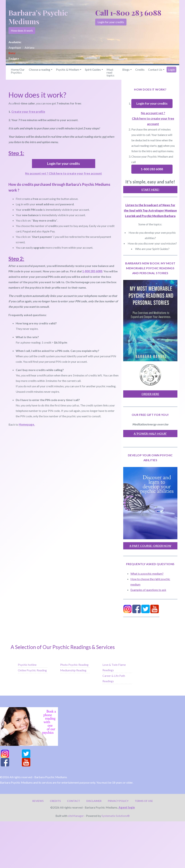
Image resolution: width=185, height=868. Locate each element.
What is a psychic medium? (147, 574)
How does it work (22, 30)
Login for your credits (111, 22)
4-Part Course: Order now (150, 546)
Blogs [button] (126, 69)
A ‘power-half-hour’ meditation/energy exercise (150, 434)
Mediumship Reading (73, 670)
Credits (140, 69)
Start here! (150, 189)
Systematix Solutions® (116, 816)
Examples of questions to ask (148, 590)
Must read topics (110, 72)
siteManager (76, 816)
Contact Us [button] (155, 69)
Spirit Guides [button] (93, 69)
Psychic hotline (27, 665)
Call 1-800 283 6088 (128, 13)
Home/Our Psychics (18, 71)
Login (171, 69)
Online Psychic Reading (32, 670)
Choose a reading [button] (40, 69)
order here (150, 394)
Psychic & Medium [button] (68, 69)
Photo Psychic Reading (74, 665)
